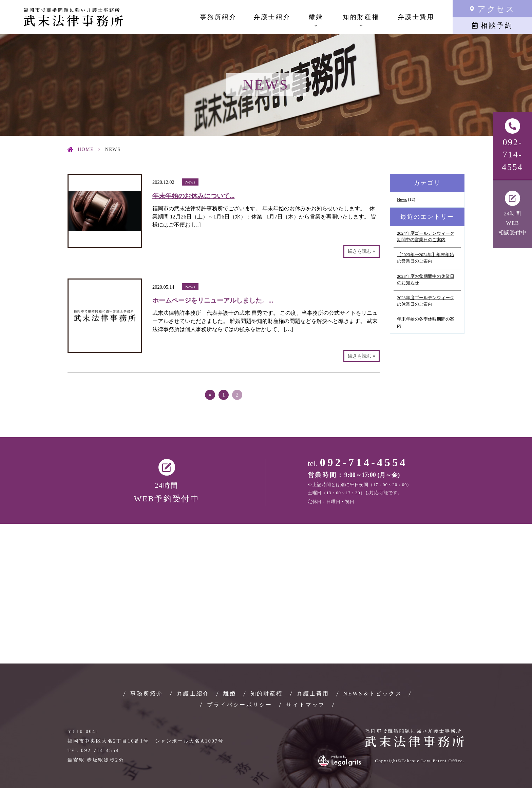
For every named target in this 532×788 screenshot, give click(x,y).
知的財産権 (267, 694)
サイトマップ (306, 705)
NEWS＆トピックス (373, 694)
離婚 (230, 694)
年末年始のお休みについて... (193, 196)
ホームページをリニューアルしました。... (213, 300)
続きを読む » (362, 251)
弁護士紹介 (272, 17)
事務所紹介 (218, 17)
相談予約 (497, 25)
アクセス (496, 9)
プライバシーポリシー (240, 705)
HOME (86, 149)
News (190, 182)
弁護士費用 (416, 17)
